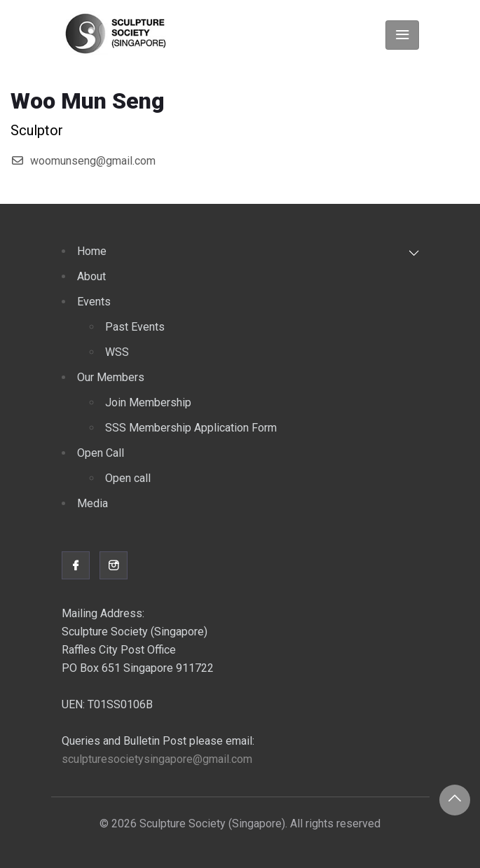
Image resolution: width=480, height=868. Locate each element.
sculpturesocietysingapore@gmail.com (157, 759)
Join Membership (148, 402)
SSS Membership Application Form (191, 428)
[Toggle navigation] (402, 35)
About (91, 276)
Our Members (111, 377)
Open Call (101, 453)
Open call (128, 478)
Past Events (135, 327)
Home (92, 251)
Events (94, 302)
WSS (117, 352)
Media (92, 503)
